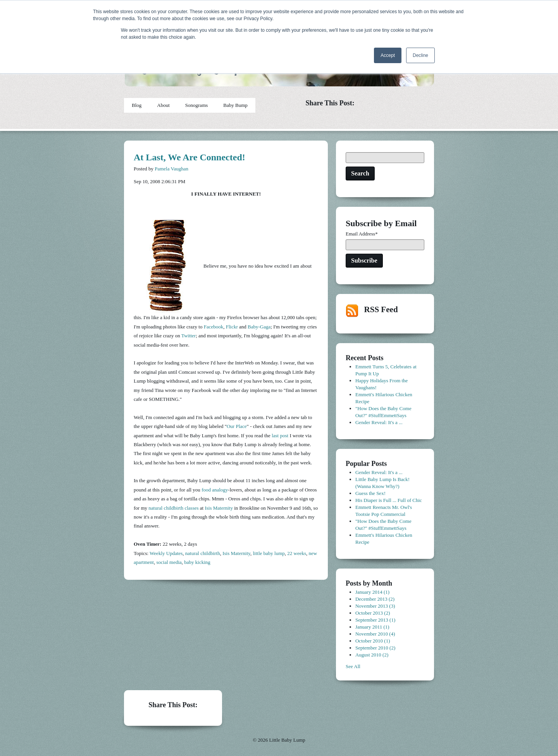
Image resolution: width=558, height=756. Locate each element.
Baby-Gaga (259, 327)
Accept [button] (388, 55)
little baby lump (269, 553)
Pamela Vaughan (171, 169)
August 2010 (372, 655)
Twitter (189, 336)
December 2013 (375, 599)
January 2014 (372, 592)
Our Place (237, 426)
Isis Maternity (219, 508)
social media (169, 562)
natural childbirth (203, 553)
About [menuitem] (163, 105)
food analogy (215, 490)
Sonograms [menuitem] (197, 105)
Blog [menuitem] (137, 105)
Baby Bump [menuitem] (235, 105)
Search (360, 173)
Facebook (214, 327)
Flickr (232, 327)
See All (353, 666)
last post (280, 436)
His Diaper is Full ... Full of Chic (389, 500)
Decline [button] (420, 55)
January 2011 (372, 627)
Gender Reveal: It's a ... (379, 422)
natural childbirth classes (173, 508)
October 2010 (373, 641)
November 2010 (375, 634)
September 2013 (375, 620)
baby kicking (197, 562)
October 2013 (373, 613)
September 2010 (375, 648)
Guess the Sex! (370, 493)
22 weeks (297, 553)
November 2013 (375, 606)
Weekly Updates (166, 553)
